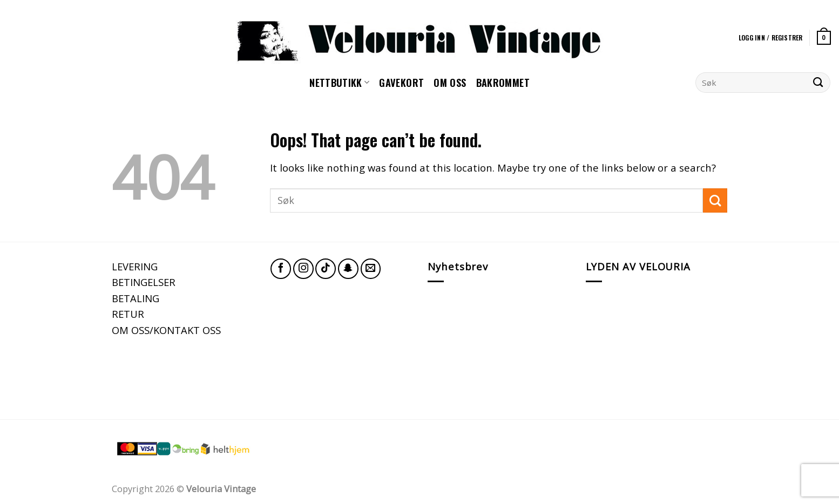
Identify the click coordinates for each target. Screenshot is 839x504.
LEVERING (135, 266)
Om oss (450, 82)
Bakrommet (503, 82)
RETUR (128, 314)
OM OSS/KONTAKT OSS (166, 330)
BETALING (136, 298)
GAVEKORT (401, 82)
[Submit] (818, 83)
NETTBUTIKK (339, 82)
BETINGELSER (144, 282)
